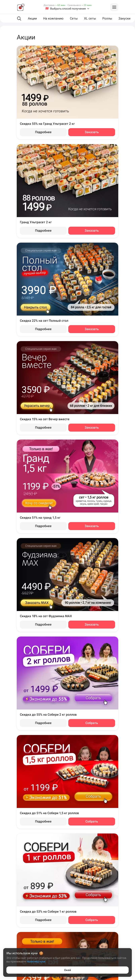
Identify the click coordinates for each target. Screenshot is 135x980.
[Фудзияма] (21, 7)
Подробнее (43, 132)
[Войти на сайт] (114, 7)
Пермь (12, 903)
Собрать (92, 723)
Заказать (92, 132)
